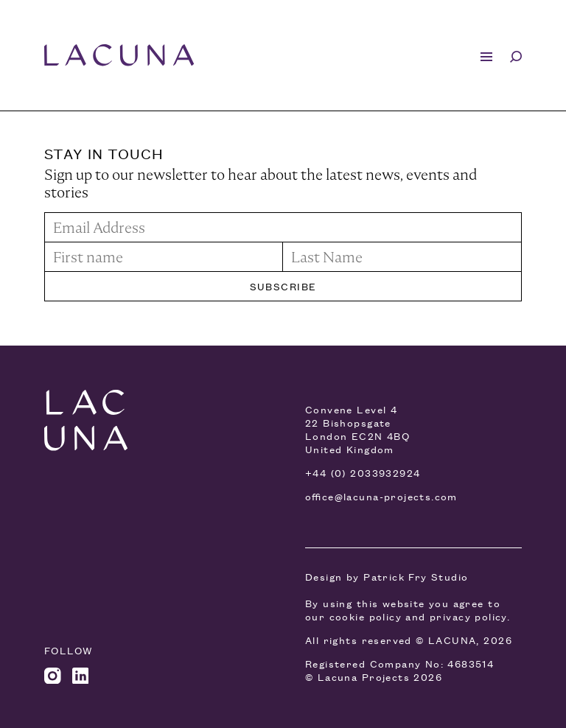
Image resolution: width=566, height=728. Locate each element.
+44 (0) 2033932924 (363, 473)
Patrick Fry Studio (416, 577)
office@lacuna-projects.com (381, 496)
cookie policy (366, 616)
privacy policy (468, 616)
